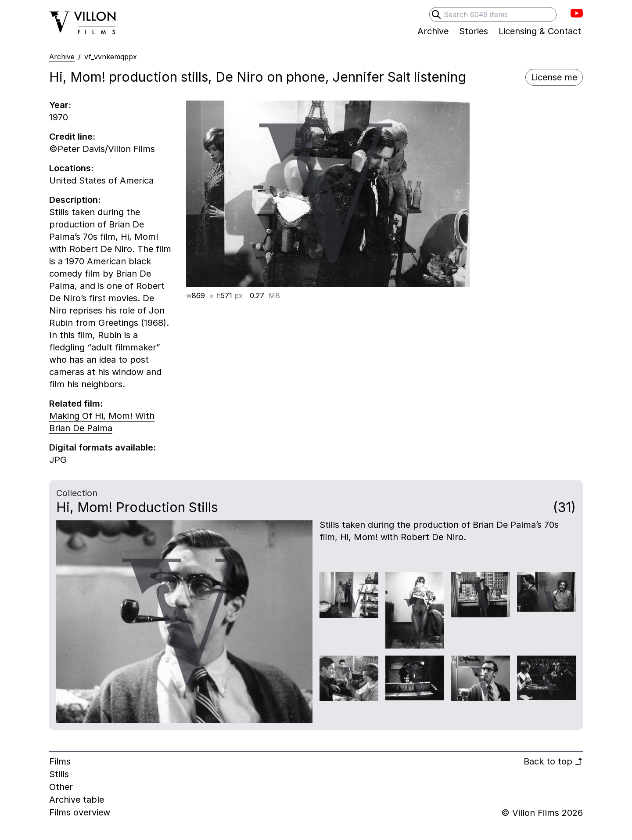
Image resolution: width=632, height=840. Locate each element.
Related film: (76, 404)
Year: (60, 105)
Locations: (71, 168)
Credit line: (72, 137)
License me (554, 77)
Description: (75, 200)
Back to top (553, 761)
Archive (62, 57)
